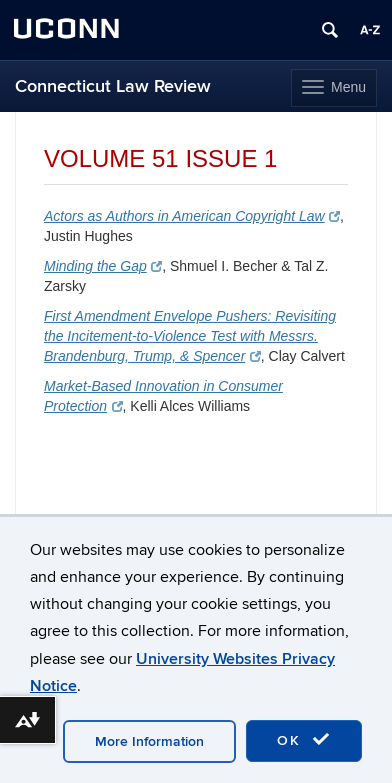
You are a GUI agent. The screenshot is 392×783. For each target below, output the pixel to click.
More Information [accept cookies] (149, 741)
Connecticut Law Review (113, 86)
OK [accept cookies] (304, 740)
